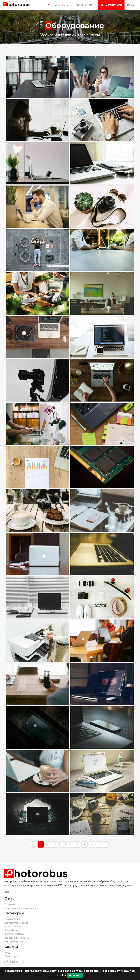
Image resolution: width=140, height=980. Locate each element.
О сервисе (10, 904)
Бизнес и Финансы (14, 926)
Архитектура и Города (16, 923)
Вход (131, 5)
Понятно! (75, 975)
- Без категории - (13, 919)
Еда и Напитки (12, 930)
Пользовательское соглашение (21, 908)
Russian (14, 962)
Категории (86, 5)
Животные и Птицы (15, 934)
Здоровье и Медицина (16, 938)
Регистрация (111, 5)
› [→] (106, 844)
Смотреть (63, 5)
